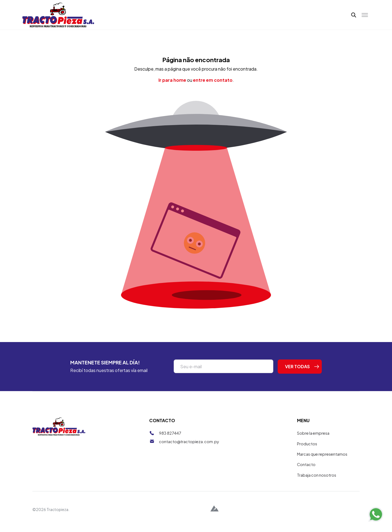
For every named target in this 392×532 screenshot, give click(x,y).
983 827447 (170, 438)
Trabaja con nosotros (317, 480)
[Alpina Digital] (215, 514)
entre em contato (213, 85)
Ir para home (172, 85)
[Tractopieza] (58, 17)
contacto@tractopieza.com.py (189, 446)
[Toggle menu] (365, 17)
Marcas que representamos (324, 459)
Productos (307, 448)
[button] (353, 17)
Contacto (306, 469)
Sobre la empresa (314, 438)
